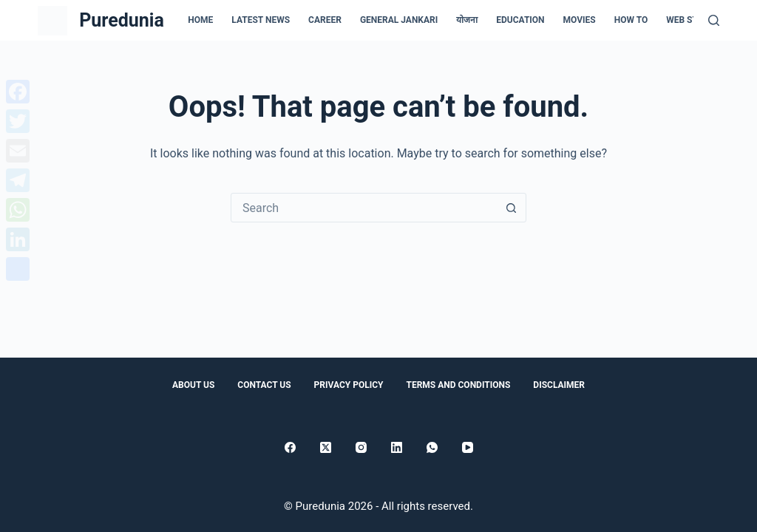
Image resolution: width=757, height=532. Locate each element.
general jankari (399, 20)
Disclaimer (559, 385)
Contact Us (264, 385)
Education (520, 20)
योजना (467, 20)
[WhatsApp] (432, 447)
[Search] (714, 20)
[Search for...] (364, 208)
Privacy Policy (349, 385)
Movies (580, 20)
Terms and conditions (458, 385)
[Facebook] (290, 447)
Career (325, 20)
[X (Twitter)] (326, 447)
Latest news (261, 20)
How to (631, 20)
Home (200, 20)
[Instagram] (361, 447)
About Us (193, 385)
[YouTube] (468, 447)
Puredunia (122, 20)
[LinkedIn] (397, 447)
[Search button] (511, 208)
